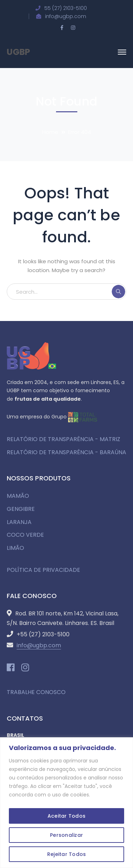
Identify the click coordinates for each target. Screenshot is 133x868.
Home (50, 132)
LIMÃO (15, 548)
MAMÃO (18, 496)
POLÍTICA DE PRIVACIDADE (43, 570)
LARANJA (19, 522)
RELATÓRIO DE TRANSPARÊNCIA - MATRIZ (63, 439)
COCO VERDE (25, 535)
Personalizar (66, 835)
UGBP (18, 52)
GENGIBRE (21, 509)
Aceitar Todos (66, 816)
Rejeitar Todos (67, 854)
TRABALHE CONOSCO (36, 692)
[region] (66, 803)
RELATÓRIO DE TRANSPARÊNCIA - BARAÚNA (66, 452)
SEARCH (118, 292)
